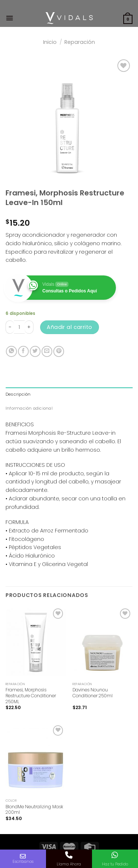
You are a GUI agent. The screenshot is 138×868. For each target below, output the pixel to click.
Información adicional (29, 408)
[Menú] (10, 18)
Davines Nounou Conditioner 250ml (93, 693)
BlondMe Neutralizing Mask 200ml (34, 810)
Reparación (80, 42)
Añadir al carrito (69, 327)
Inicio (50, 42)
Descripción (18, 394)
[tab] (69, 394)
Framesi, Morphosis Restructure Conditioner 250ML (31, 696)
